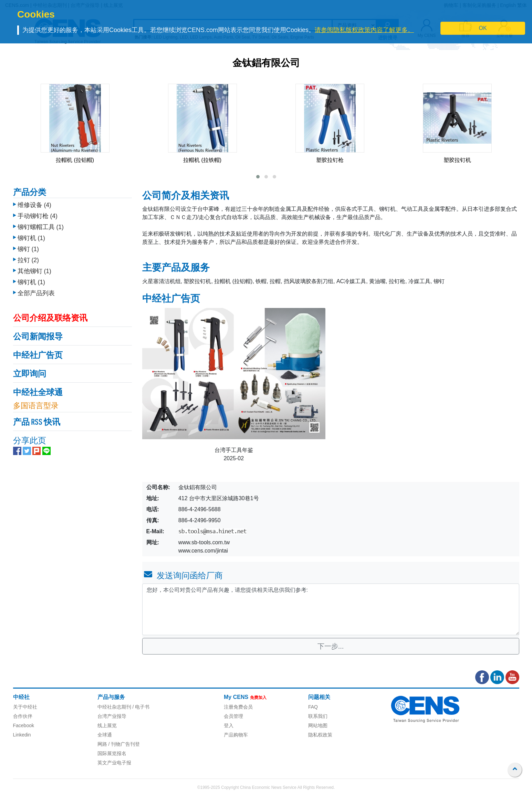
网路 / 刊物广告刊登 (119, 744)
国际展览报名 (112, 753)
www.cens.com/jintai (203, 551)
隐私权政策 (320, 735)
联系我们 (318, 716)
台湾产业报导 (112, 716)
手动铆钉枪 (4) (38, 216)
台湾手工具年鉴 (234, 450)
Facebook (24, 725)
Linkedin (22, 735)
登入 (229, 725)
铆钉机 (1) (31, 238)
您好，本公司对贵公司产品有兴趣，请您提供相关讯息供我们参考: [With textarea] (331, 609)
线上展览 (107, 725)
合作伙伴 (23, 716)
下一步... (331, 646)
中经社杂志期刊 (114, 707)
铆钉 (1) (28, 249)
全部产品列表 (36, 293)
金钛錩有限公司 (266, 64)
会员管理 (233, 716)
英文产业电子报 (114, 763)
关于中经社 (25, 707)
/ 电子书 (140, 707)
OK (483, 28)
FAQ (313, 707)
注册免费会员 (238, 707)
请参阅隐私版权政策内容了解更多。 (364, 30)
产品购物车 (236, 735)
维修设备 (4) (34, 205)
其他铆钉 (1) (34, 271)
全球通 (105, 735)
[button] (258, 177)
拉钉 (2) (28, 260)
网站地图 (318, 725)
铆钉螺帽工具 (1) (41, 227)
